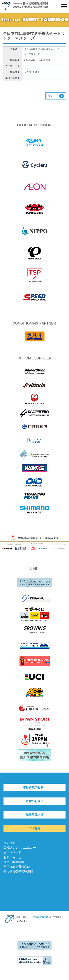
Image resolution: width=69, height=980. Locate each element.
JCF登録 (34, 828)
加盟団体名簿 (35, 815)
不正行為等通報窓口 (17, 867)
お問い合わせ (12, 857)
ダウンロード (12, 852)
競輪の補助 (41, 917)
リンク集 (9, 843)
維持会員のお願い (35, 787)
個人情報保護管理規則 (18, 872)
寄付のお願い (35, 801)
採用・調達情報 (14, 862)
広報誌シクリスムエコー (20, 848)
